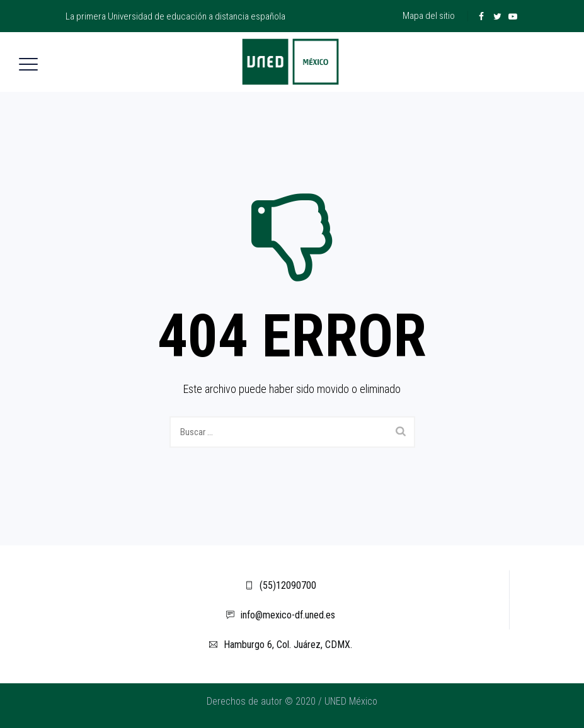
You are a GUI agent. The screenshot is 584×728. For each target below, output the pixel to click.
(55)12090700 (281, 585)
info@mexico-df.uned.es (281, 615)
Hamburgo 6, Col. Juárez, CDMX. (281, 645)
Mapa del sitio (429, 16)
